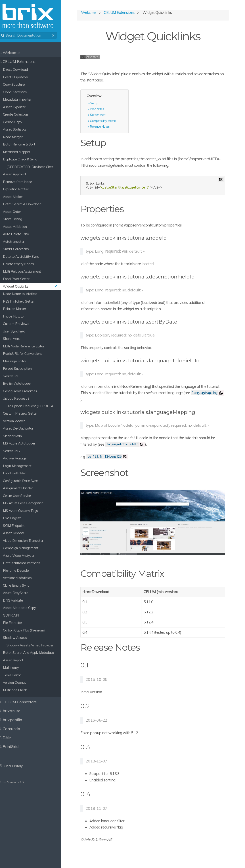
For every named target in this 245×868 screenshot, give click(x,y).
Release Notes (108, 127)
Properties (105, 110)
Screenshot (106, 116)
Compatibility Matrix (111, 121)
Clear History (16, 766)
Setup (102, 104)
